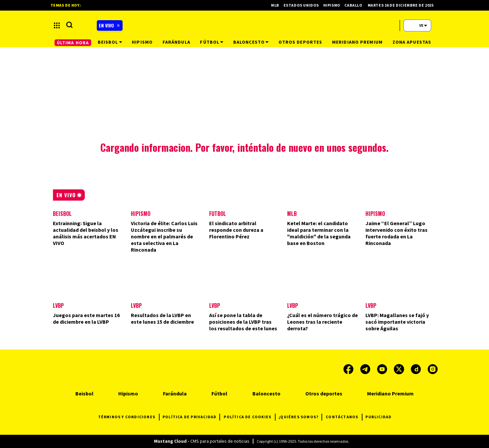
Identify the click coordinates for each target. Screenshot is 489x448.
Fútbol (219, 393)
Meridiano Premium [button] (357, 42)
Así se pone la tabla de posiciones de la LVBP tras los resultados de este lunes (243, 322)
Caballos (358, 5)
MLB (292, 214)
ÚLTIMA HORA (73, 43)
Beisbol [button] (110, 42)
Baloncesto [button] (251, 42)
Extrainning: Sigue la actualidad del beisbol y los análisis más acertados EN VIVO (86, 233)
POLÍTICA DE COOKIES (249, 417)
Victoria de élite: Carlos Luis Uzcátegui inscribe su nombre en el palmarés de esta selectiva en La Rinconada (164, 236)
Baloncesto (266, 393)
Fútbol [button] (212, 42)
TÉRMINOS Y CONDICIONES (129, 417)
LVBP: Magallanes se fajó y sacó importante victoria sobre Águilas (397, 322)
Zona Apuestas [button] (412, 42)
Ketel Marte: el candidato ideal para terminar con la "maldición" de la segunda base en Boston (319, 233)
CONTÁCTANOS (344, 417)
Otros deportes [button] (301, 42)
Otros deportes (324, 393)
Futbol (218, 214)
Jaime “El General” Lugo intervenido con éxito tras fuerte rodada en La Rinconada (396, 233)
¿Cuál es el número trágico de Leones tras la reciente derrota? (322, 322)
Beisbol (62, 214)
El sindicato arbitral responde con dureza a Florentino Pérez (236, 230)
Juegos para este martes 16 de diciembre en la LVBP (86, 318)
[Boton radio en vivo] (110, 25)
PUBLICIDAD (378, 417)
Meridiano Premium (390, 393)
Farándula (175, 393)
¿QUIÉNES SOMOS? (300, 417)
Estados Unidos (304, 5)
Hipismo (141, 214)
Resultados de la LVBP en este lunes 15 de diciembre (162, 318)
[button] (57, 25)
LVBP (58, 305)
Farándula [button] (176, 42)
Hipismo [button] (142, 42)
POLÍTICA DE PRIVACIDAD (191, 417)
